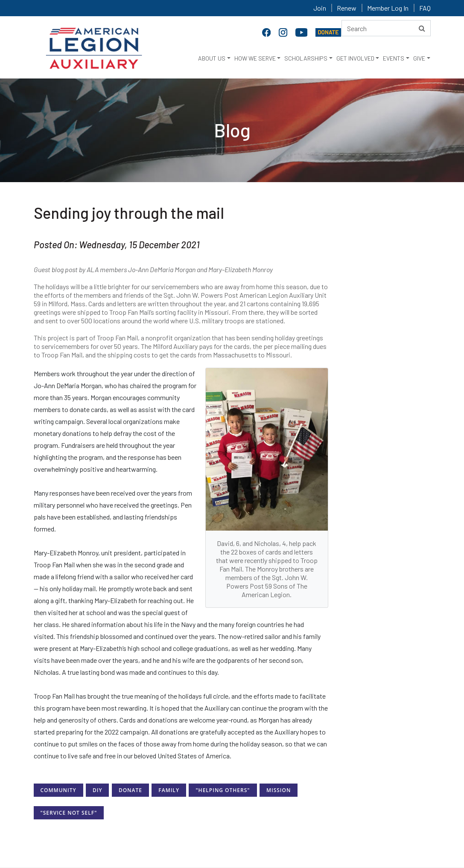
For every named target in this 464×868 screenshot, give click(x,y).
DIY (98, 790)
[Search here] (386, 28)
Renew (347, 8)
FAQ (425, 8)
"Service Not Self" (69, 813)
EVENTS (394, 58)
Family (169, 790)
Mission (279, 790)
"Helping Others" (223, 790)
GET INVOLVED (355, 58)
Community (58, 790)
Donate (130, 790)
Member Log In (388, 8)
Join (320, 8)
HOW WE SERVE (255, 58)
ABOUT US (212, 58)
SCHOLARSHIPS (306, 58)
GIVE (419, 58)
